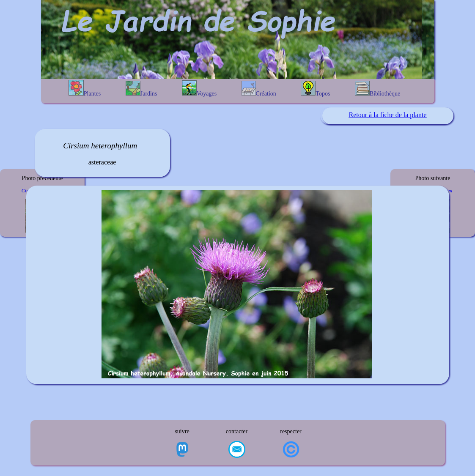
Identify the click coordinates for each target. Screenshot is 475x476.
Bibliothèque (378, 89)
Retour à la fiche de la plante (388, 115)
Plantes (85, 88)
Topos (315, 89)
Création (259, 89)
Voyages (199, 89)
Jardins (141, 89)
